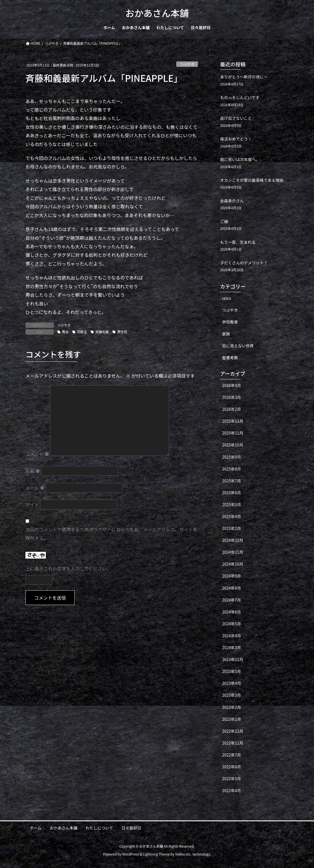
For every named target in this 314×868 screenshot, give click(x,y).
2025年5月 (232, 504)
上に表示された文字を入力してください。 (68, 568)
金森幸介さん (232, 201)
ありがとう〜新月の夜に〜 (244, 77)
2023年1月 (232, 719)
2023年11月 (233, 659)
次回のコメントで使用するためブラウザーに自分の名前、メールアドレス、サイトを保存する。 (111, 534)
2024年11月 (233, 552)
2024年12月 (233, 540)
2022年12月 (233, 731)
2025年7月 (232, 481)
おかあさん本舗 (64, 828)
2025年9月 (232, 457)
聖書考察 (230, 358)
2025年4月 (232, 516)
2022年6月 (232, 767)
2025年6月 (232, 493)
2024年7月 (232, 600)
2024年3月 (232, 647)
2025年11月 (233, 433)
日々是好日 (131, 828)
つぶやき (187, 64)
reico (227, 298)
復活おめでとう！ (236, 139)
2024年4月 (232, 636)
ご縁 (224, 221)
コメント (37, 454)
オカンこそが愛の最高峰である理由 (252, 180)
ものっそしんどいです (240, 97)
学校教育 (230, 322)
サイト (32, 504)
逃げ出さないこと (236, 118)
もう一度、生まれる (238, 242)
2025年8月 (232, 469)
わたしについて (100, 828)
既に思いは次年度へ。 (240, 159)
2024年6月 (232, 612)
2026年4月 (232, 385)
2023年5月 (232, 671)
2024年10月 (233, 564)
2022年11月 (233, 743)
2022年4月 (232, 790)
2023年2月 (232, 707)
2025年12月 (233, 421)
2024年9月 (232, 576)
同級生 (82, 332)
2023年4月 (232, 683)
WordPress (131, 854)
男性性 (122, 332)
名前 (33, 471)
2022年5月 (232, 779)
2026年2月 (232, 409)
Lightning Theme (156, 854)
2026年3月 (232, 397)
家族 (226, 334)
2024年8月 (232, 588)
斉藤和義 (102, 332)
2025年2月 (232, 528)
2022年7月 (232, 755)
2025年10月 (233, 445)
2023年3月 (232, 695)
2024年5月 (232, 624)
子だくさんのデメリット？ (244, 263)
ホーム (36, 828)
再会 (65, 332)
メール (35, 488)
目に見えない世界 (238, 346)
